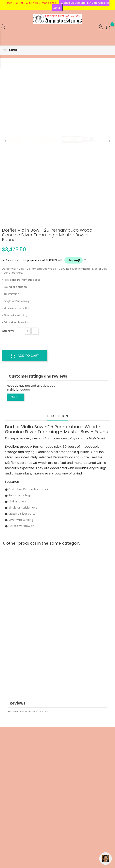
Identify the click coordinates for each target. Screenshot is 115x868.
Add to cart (25, 356)
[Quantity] (20, 331)
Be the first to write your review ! (28, 712)
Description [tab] (57, 416)
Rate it (15, 397)
